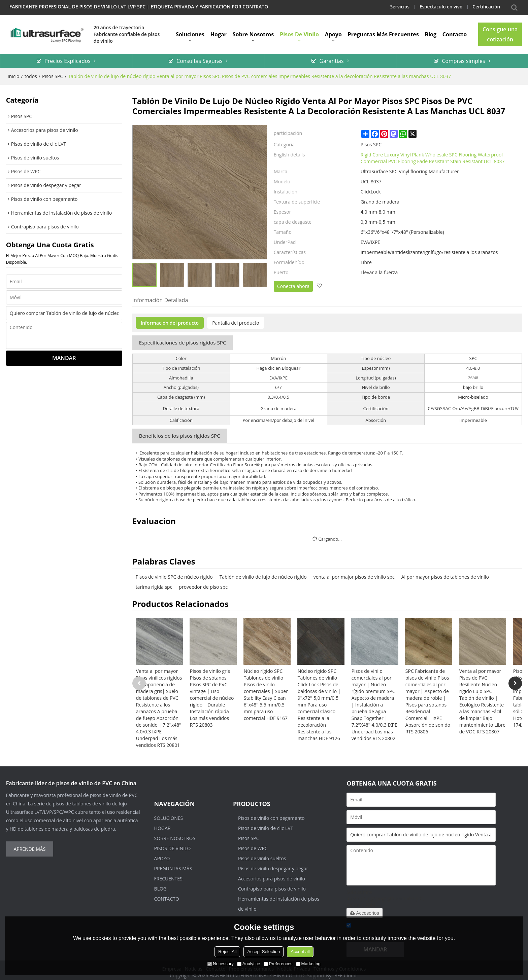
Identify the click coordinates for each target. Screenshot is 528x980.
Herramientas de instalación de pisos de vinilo (279, 900)
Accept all (300, 952)
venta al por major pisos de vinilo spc (354, 573)
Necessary (220, 964)
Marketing (308, 964)
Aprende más (29, 845)
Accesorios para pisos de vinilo (272, 875)
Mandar (64, 355)
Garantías (331, 58)
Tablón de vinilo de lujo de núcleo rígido (263, 573)
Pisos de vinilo (299, 32)
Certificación (486, 7)
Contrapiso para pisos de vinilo (272, 885)
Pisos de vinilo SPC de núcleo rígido (174, 573)
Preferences (278, 964)
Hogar (219, 32)
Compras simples (463, 58)
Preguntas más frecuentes (383, 32)
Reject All (227, 952)
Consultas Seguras (200, 58)
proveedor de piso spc (203, 583)
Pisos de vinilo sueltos (262, 854)
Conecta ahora (293, 283)
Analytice (249, 964)
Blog (431, 32)
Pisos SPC (53, 73)
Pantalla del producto (236, 319)
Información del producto (170, 319)
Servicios (397, 7)
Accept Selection (263, 952)
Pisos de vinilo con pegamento (271, 814)
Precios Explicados (68, 58)
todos (31, 73)
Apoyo (333, 32)
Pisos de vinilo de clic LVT (266, 824)
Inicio (14, 73)
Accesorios (364, 909)
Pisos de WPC (253, 844)
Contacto (455, 32)
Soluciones (190, 32)
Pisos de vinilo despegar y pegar (273, 864)
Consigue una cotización (500, 32)
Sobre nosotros (253, 32)
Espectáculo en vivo (439, 7)
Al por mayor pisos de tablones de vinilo (445, 573)
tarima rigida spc (154, 583)
